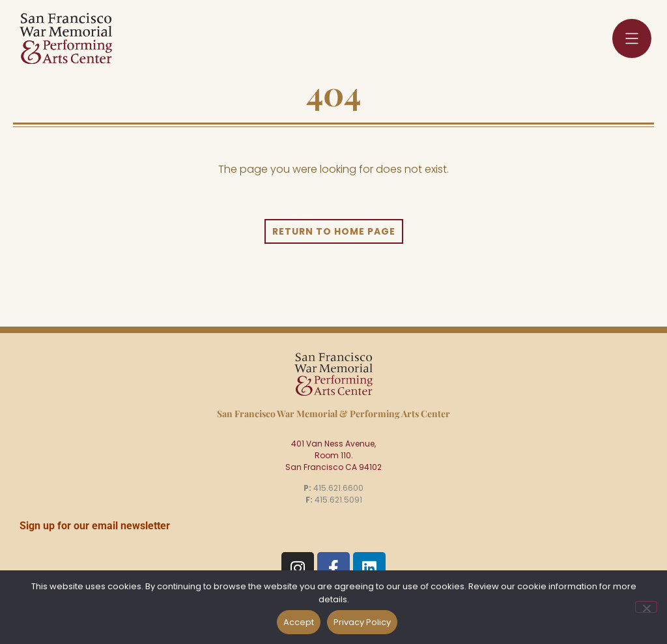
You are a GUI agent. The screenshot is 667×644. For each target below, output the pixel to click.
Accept (299, 622)
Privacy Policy (362, 622)
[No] (646, 607)
